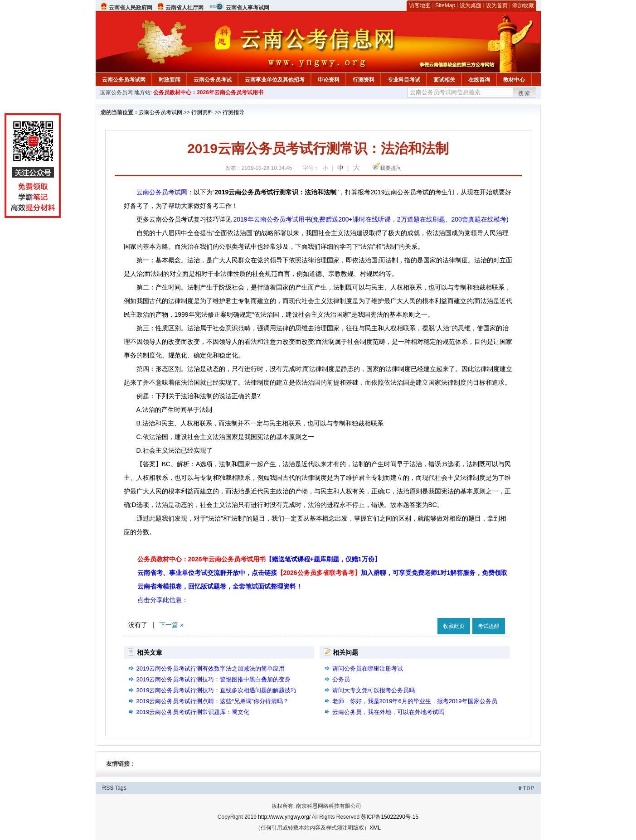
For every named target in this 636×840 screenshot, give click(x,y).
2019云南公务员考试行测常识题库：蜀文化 (193, 712)
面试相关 (444, 80)
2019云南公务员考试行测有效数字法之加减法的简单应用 (211, 669)
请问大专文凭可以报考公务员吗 (374, 690)
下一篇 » (171, 625)
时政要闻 (170, 80)
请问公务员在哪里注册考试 (368, 669)
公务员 (341, 679)
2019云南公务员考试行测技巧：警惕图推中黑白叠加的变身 (214, 679)
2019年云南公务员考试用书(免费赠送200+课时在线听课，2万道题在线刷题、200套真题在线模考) (371, 219)
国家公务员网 (117, 92)
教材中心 (514, 80)
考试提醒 (489, 626)
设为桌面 (471, 5)
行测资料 (364, 80)
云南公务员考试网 (124, 80)
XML (375, 828)
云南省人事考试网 (248, 8)
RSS (108, 788)
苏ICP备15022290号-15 (390, 817)
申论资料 (329, 80)
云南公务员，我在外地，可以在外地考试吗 (388, 712)
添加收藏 (523, 5)
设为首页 (497, 5)
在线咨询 (479, 80)
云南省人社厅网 (184, 8)
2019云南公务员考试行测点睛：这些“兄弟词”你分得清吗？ (213, 701)
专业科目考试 (404, 80)
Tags (120, 788)
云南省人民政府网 (131, 8)
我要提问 (391, 168)
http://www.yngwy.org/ (284, 817)
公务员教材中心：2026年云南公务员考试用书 (208, 92)
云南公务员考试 (213, 80)
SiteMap (445, 5)
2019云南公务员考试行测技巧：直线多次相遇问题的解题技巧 (217, 690)
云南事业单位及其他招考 (275, 80)
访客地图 (420, 5)
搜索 (524, 93)
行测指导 (233, 112)
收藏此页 (454, 626)
